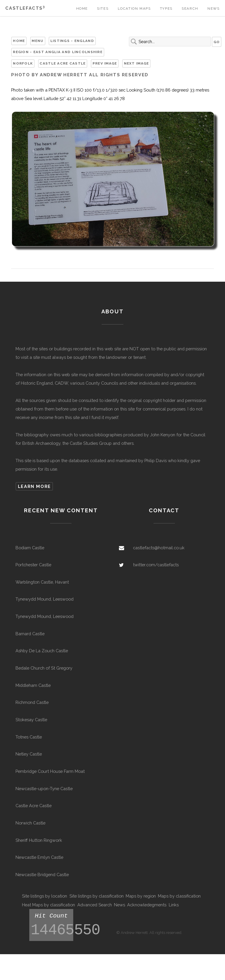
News (213, 9)
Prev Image (105, 63)
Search (190, 9)
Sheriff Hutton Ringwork (39, 840)
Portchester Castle (33, 565)
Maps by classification (179, 896)
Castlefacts (25, 8)
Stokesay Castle (31, 720)
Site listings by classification (97, 896)
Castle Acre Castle (63, 63)
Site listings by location (45, 896)
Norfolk (23, 63)
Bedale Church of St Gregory (44, 668)
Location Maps (134, 9)
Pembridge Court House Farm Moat (50, 771)
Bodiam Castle (30, 548)
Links (174, 905)
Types (166, 9)
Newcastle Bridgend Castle (42, 875)
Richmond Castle (32, 702)
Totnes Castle (29, 737)
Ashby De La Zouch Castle (42, 651)
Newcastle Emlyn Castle (39, 857)
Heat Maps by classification (48, 905)
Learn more (34, 486)
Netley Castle (29, 754)
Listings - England (72, 41)
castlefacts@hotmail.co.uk (159, 548)
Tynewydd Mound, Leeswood (45, 599)
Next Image (137, 63)
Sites (103, 9)
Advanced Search (95, 905)
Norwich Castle (30, 823)
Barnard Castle (30, 634)
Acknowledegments (147, 905)
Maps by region (141, 896)
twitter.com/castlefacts (156, 565)
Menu (37, 41)
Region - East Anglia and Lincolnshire (58, 52)
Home (82, 9)
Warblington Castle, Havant (42, 582)
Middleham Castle (33, 685)
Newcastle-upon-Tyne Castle (44, 789)
